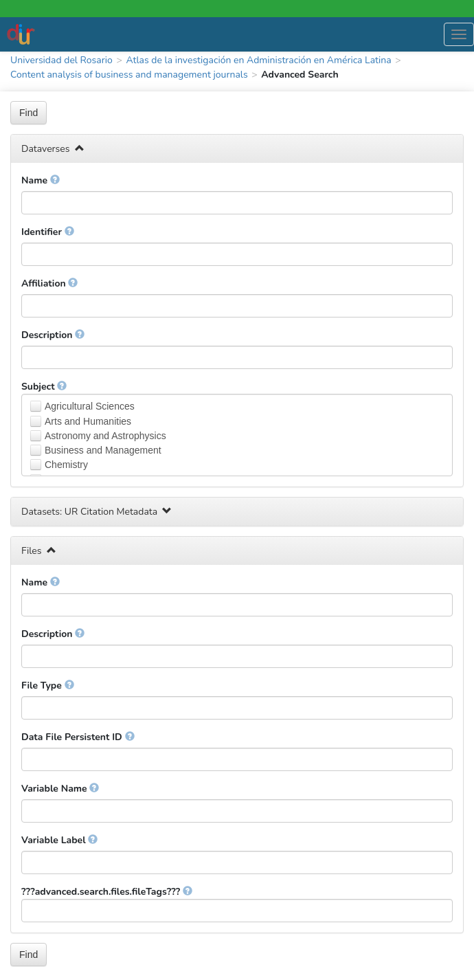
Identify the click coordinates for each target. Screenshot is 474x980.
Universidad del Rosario (61, 60)
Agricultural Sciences (90, 406)
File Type (48, 686)
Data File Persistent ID (78, 737)
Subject (44, 387)
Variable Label (59, 840)
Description (53, 335)
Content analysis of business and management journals (129, 75)
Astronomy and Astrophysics (105, 436)
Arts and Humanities (88, 421)
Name (41, 180)
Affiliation (49, 283)
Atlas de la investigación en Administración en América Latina (258, 60)
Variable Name (60, 789)
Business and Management (103, 450)
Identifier (48, 232)
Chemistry (66, 465)
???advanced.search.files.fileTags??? (107, 892)
